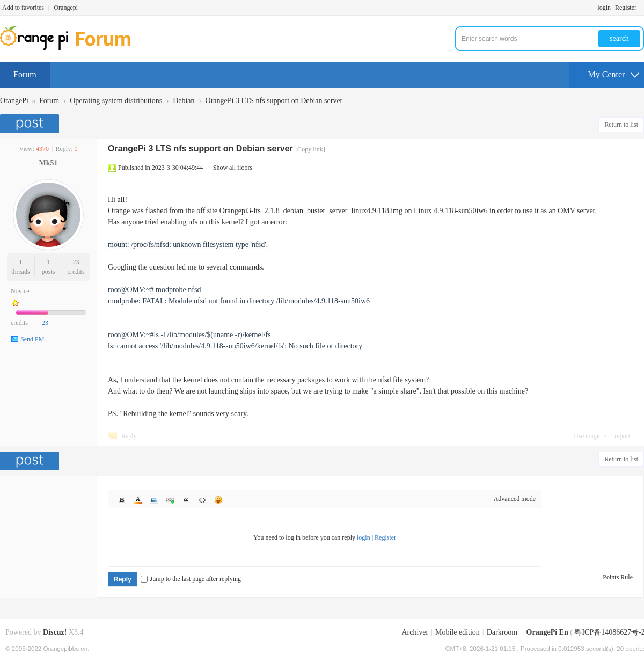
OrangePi (14, 101)
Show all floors (233, 168)
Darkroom (502, 632)
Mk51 (49, 163)
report (622, 436)
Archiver (415, 632)
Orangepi (66, 8)
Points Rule (618, 577)
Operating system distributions (116, 101)
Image (154, 500)
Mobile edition (458, 632)
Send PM (32, 339)
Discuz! (55, 632)
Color (138, 500)
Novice (20, 291)
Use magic (587, 436)
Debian (184, 101)
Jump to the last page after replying (191, 579)
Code (202, 500)
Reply (129, 436)
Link (170, 500)
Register (626, 8)
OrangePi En (547, 632)
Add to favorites (23, 8)
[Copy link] (310, 149)
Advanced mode (515, 499)
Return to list (621, 125)
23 (76, 262)
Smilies (218, 500)
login (604, 8)
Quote (186, 500)
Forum (25, 74)
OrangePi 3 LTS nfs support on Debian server (274, 101)
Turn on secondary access (641, 8)
